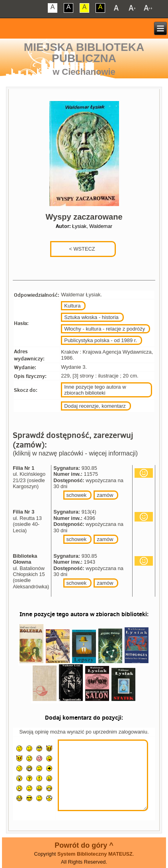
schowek (77, 495)
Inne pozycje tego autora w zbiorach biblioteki (95, 390)
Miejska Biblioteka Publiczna (84, 53)
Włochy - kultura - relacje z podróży (105, 329)
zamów (105, 495)
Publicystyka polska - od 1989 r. (101, 340)
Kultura (72, 306)
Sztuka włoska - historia (91, 317)
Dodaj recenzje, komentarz (95, 406)
